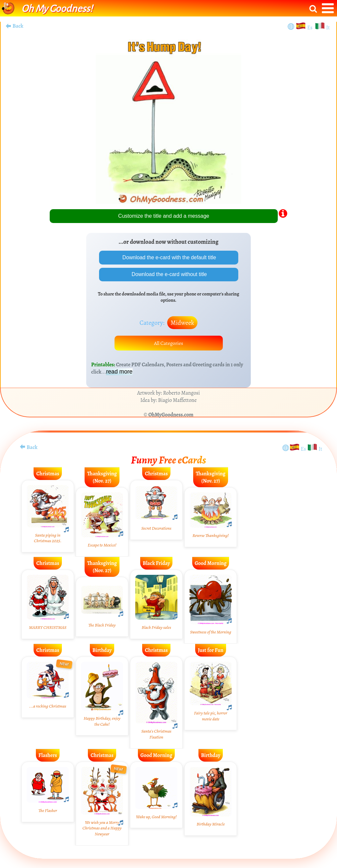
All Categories (168, 344)
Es (311, 28)
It (328, 28)
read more (119, 372)
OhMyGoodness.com (171, 415)
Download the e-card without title (169, 275)
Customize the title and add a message (164, 216)
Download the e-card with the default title (168, 257)
